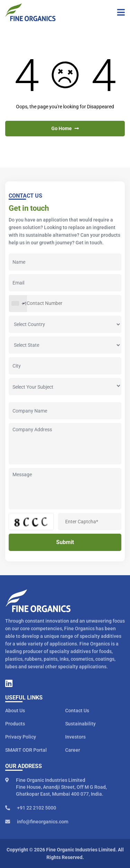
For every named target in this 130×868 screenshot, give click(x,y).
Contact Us (77, 711)
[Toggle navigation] (119, 12)
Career (73, 750)
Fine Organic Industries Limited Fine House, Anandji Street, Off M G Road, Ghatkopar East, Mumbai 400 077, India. (56, 787)
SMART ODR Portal (26, 750)
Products (15, 724)
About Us (15, 711)
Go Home (65, 128)
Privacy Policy (21, 737)
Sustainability (80, 724)
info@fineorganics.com (37, 822)
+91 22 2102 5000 (31, 808)
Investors (75, 737)
